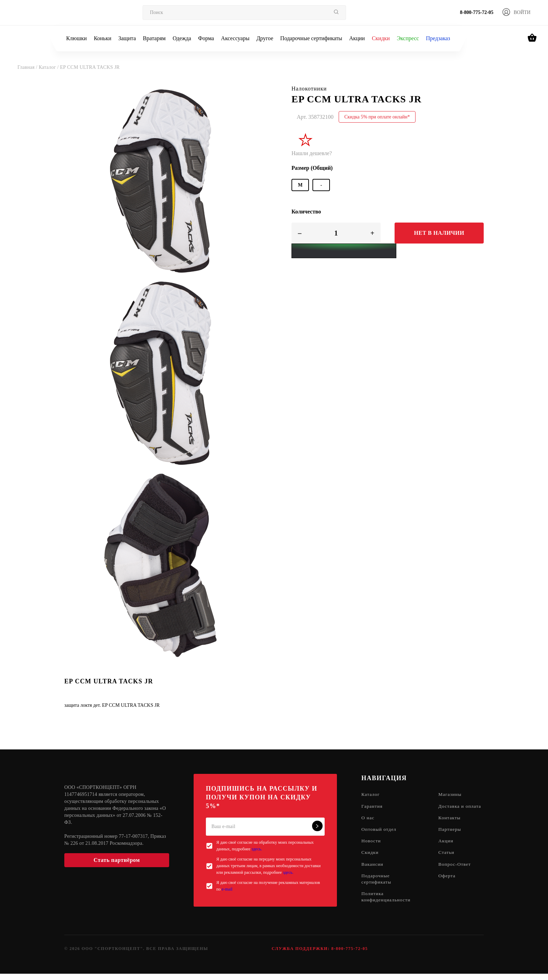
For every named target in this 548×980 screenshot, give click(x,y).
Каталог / (49, 67)
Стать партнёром (117, 860)
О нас (368, 825)
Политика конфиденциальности (387, 906)
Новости (372, 849)
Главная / (28, 67)
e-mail (227, 889)
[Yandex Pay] (344, 251)
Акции (357, 38)
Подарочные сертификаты (311, 38)
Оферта (449, 884)
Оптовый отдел (380, 837)
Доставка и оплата (453, 810)
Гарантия (372, 807)
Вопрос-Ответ (457, 873)
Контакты (452, 825)
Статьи (448, 861)
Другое (265, 38)
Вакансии (373, 873)
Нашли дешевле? (312, 153)
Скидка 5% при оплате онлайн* (377, 117)
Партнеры (452, 837)
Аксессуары (235, 38)
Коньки (102, 38)
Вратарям (154, 38)
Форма (206, 38)
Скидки (381, 38)
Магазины (452, 795)
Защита (127, 38)
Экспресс (408, 38)
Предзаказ (438, 38)
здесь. (257, 849)
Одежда (182, 38)
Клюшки (76, 38)
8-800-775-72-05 (477, 12)
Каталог (371, 795)
